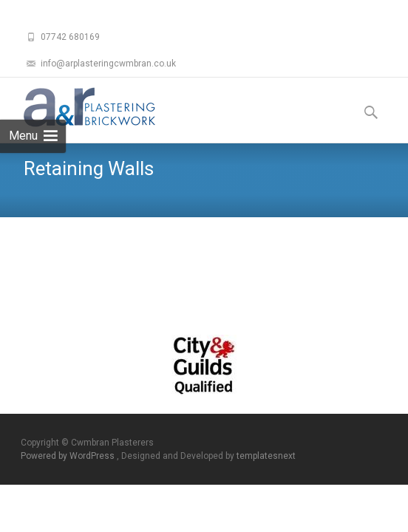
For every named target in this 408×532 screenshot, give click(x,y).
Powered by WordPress (69, 456)
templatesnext (266, 456)
